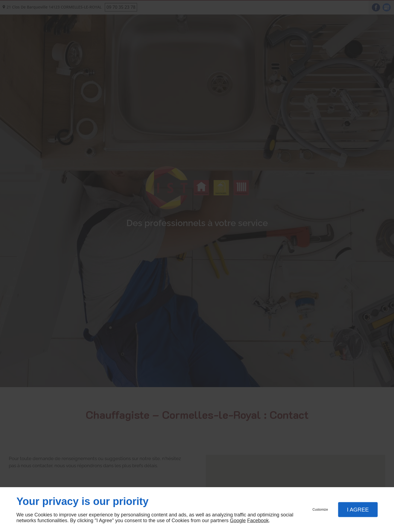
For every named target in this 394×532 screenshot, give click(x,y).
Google (238, 521)
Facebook (258, 521)
